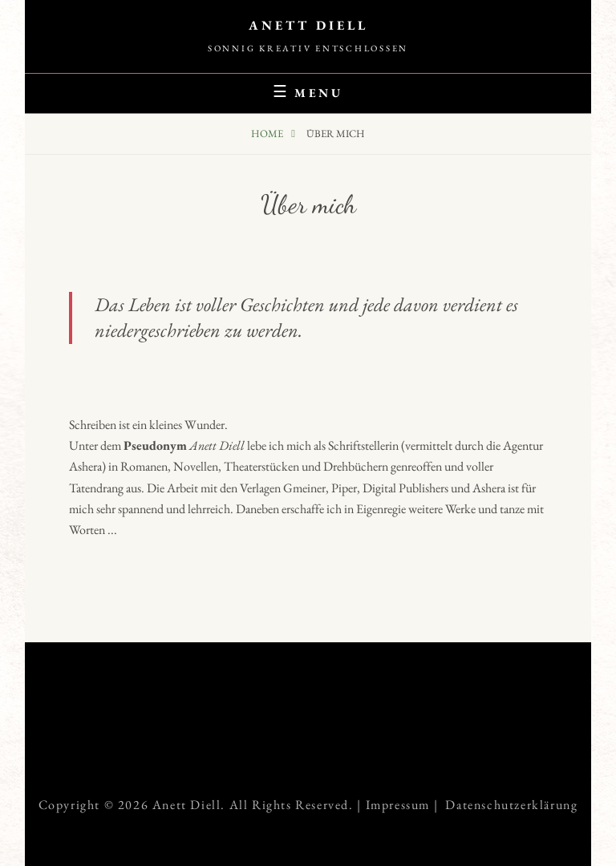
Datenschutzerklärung (511, 805)
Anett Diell (308, 25)
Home (268, 134)
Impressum (398, 805)
